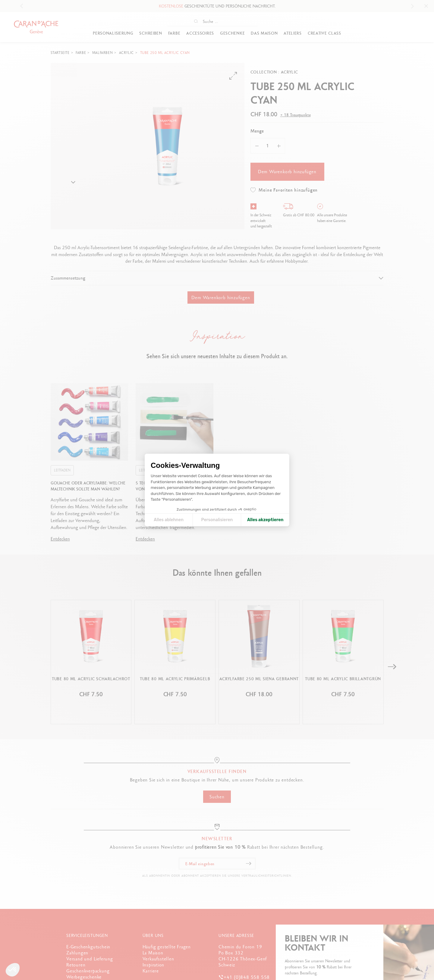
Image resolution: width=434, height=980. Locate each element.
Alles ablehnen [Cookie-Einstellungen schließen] (169, 520)
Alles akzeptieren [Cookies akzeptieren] (265, 520)
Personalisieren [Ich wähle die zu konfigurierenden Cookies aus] (217, 520)
